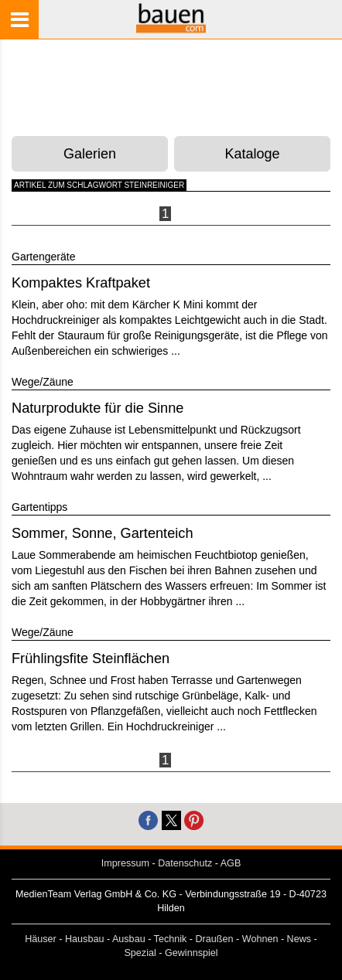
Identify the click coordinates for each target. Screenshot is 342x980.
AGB (231, 863)
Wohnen (260, 939)
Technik (171, 939)
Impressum (125, 863)
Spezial (140, 953)
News (299, 939)
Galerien (90, 154)
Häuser (41, 939)
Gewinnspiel (192, 953)
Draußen (215, 939)
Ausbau (129, 939)
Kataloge (253, 154)
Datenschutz (185, 863)
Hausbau (84, 939)
